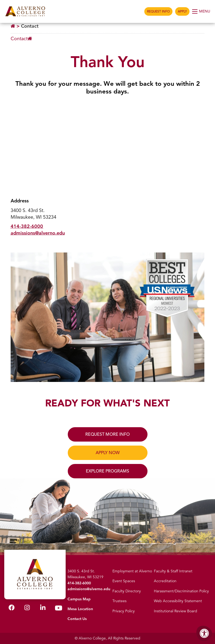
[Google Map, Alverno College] (107, 147)
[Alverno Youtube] (58, 609)
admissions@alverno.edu (38, 233)
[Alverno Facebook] (12, 609)
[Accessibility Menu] (204, 633)
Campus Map (79, 599)
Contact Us (77, 619)
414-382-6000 (27, 226)
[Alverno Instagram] (27, 609)
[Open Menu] (202, 11)
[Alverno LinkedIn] (43, 609)
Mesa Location (80, 609)
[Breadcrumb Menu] (21, 39)
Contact (30, 26)
